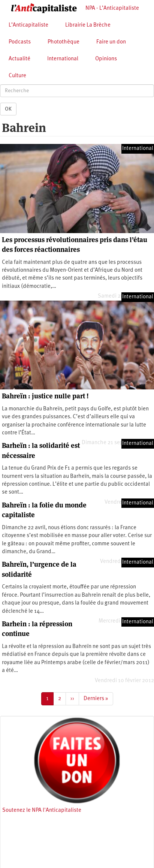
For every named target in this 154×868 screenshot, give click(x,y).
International (63, 59)
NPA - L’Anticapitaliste (112, 8)
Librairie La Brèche (88, 25)
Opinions (106, 59)
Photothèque (64, 42)
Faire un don (111, 42)
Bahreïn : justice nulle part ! (45, 396)
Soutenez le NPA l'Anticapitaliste (42, 810)
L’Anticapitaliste (28, 25)
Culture (17, 76)
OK (8, 109)
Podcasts (20, 42)
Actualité (19, 59)
